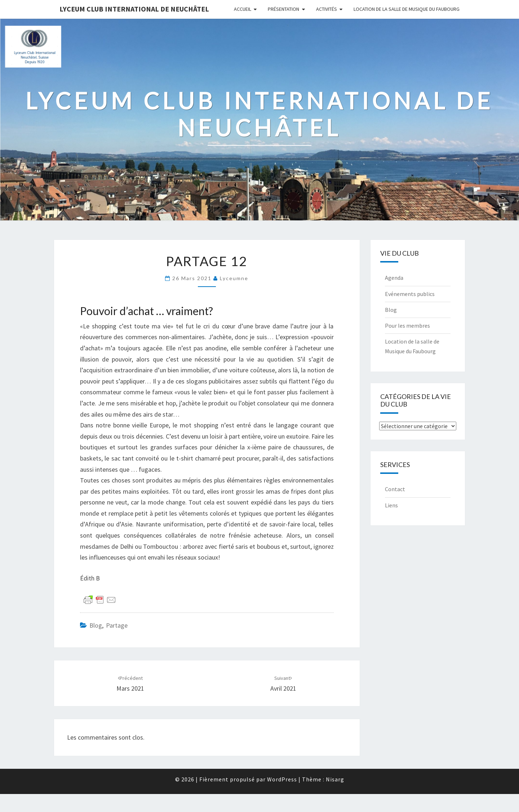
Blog (96, 625)
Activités (327, 9)
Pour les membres (407, 326)
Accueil (243, 9)
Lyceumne (234, 278)
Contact (395, 489)
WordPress (282, 779)
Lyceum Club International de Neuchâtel (134, 9)
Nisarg (335, 779)
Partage (117, 625)
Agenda (394, 278)
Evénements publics (410, 294)
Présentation (283, 9)
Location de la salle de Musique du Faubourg (407, 9)
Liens (391, 505)
